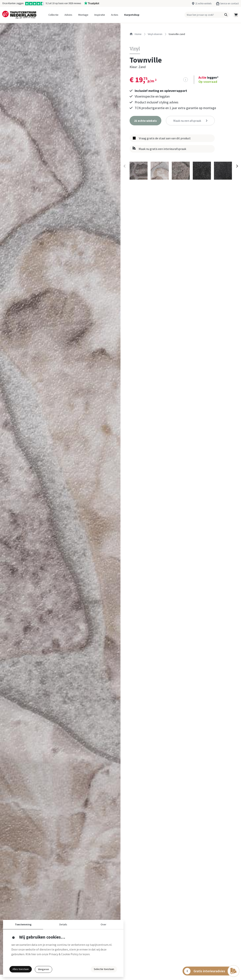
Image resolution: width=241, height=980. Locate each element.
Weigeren (44, 969)
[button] (226, 15)
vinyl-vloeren (155, 34)
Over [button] (103, 924)
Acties (115, 15)
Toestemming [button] (23, 924)
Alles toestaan (21, 969)
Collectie (53, 15)
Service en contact (229, 3)
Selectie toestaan (104, 969)
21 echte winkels (203, 3)
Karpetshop (132, 15)
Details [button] (63, 924)
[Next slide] (237, 166)
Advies (68, 15)
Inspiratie (100, 15)
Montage (83, 15)
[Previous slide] (125, 166)
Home (136, 34)
